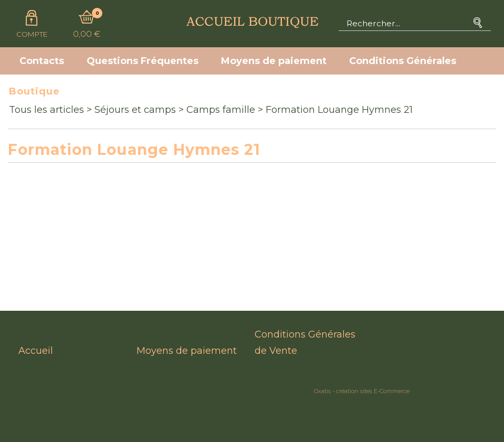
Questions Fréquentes (143, 61)
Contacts (42, 61)
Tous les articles (46, 110)
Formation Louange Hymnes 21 (339, 110)
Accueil (36, 351)
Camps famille (221, 110)
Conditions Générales (403, 61)
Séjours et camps (135, 110)
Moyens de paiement (274, 61)
